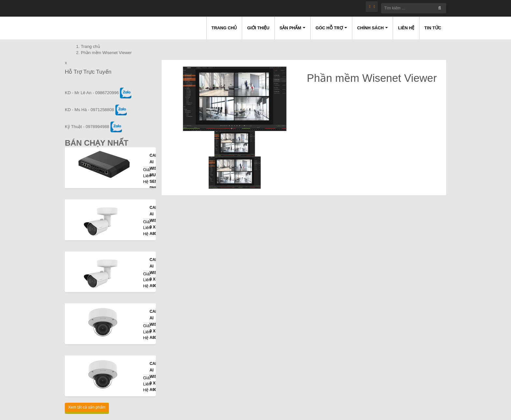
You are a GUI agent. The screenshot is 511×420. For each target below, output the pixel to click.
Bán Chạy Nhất (97, 143)
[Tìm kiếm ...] (414, 8)
